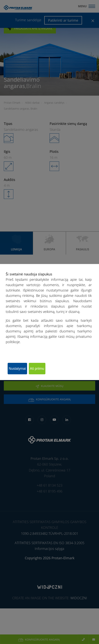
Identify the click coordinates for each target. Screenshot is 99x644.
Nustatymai (17, 369)
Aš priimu (37, 369)
